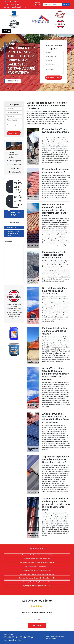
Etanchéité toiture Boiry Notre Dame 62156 (37, 559)
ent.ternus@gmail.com (15, 7)
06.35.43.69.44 (26, 637)
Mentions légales (51, 638)
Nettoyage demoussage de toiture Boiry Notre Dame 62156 (37, 578)
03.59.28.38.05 (10, 637)
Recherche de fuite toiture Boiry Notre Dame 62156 (37, 555)
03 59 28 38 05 (11, 1)
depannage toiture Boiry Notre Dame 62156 (37, 566)
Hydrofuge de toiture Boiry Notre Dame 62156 (37, 586)
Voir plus (37, 625)
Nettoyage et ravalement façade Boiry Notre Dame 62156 (37, 563)
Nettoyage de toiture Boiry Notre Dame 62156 (37, 582)
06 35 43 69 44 (11, 4)
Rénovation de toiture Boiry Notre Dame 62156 (37, 570)
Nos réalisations (13, 81)
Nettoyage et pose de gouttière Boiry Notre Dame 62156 (37, 574)
